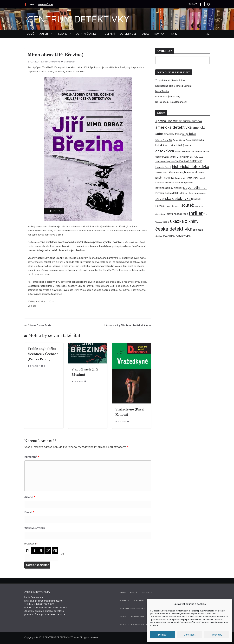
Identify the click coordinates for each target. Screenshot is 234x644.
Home (123, 592)
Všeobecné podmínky (132, 608)
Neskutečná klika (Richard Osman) (46, 4)
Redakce (125, 600)
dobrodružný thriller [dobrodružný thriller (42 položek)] (166, 157)
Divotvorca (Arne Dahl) (168, 97)
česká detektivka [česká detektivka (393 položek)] (174, 229)
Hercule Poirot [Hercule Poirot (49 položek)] (163, 167)
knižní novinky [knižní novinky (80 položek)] (165, 178)
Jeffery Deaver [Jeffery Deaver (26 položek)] (162, 173)
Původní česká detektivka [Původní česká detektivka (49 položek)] (170, 193)
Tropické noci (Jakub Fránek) (171, 80)
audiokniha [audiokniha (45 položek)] (198, 140)
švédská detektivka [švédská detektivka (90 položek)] (177, 236)
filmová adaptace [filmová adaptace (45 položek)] (165, 161)
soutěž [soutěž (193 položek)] (188, 205)
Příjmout (163, 635)
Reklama (139, 600)
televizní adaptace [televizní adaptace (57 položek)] (177, 214)
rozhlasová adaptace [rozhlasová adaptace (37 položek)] (195, 193)
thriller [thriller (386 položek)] (196, 213)
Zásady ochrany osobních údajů (140, 624)
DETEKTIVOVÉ (128, 34)
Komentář (32, 457)
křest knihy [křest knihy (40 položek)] (193, 178)
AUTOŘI (44, 34)
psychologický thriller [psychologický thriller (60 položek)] (169, 188)
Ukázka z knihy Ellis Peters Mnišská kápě (128, 325)
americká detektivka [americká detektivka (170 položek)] (174, 127)
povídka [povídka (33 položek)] (189, 183)
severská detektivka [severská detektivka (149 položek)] (173, 198)
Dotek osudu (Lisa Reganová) (171, 102)
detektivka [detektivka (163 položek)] (165, 151)
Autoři (134, 592)
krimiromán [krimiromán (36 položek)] (181, 178)
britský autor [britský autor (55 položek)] (183, 145)
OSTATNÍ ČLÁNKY (86, 34)
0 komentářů (68, 62)
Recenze (147, 592)
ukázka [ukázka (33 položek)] (166, 222)
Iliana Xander (162, 91)
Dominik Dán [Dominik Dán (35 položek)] (183, 157)
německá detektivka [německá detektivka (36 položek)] (175, 183)
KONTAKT (160, 34)
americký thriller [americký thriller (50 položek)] (173, 134)
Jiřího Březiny (57, 258)
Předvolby (216, 635)
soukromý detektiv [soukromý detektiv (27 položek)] (172, 206)
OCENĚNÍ (110, 34)
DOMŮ (31, 34)
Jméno (30, 497)
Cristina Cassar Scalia (38, 325)
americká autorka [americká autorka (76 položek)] (190, 121)
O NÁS (146, 34)
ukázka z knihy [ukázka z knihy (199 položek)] (184, 221)
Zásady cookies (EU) (132, 616)
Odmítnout (190, 635)
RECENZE (62, 34)
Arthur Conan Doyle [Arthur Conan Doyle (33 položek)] (182, 140)
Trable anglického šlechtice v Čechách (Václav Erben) (43, 354)
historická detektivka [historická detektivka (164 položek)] (191, 167)
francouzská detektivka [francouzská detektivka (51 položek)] (189, 161)
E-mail (29, 512)
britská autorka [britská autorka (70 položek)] (165, 145)
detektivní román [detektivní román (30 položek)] (182, 152)
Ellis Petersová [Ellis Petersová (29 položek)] (196, 157)
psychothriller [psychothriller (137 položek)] (195, 188)
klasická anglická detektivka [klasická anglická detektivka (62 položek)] (186, 172)
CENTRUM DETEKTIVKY (78, 19)
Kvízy (174, 34)
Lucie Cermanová (52, 62)
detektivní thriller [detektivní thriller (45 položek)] (200, 151)
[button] (50, 34)
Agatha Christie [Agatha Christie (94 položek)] (167, 121)
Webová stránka (35, 528)
